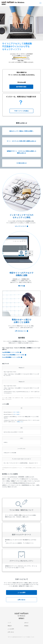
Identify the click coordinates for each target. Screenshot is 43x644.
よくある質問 (21, 593)
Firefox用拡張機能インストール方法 (12, 357)
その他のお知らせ (21, 163)
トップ (9, 623)
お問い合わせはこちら (21, 331)
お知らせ (26, 623)
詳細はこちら (20, 422)
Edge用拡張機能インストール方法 (12, 352)
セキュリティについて (21, 226)
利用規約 (26, 626)
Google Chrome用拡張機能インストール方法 (14, 355)
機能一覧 (21, 286)
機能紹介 (10, 626)
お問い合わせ (21, 600)
